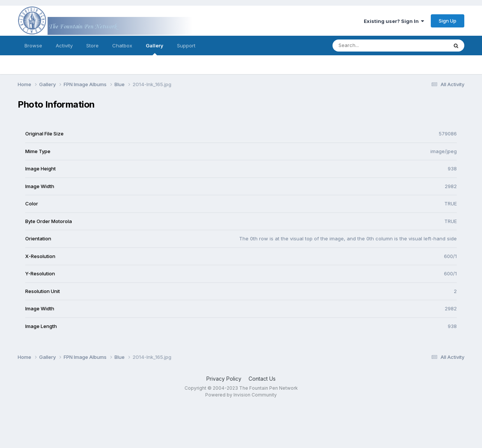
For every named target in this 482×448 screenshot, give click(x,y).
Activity (64, 46)
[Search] (370, 46)
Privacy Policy (224, 379)
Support (186, 46)
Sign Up (448, 21)
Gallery (155, 49)
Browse (33, 46)
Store (92, 46)
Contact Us (262, 379)
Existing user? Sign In (394, 21)
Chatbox (122, 46)
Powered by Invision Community (241, 395)
